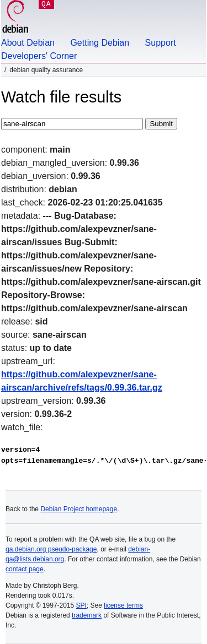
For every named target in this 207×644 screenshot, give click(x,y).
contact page (25, 569)
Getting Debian (100, 43)
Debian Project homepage (79, 509)
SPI (81, 605)
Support (161, 43)
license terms (123, 605)
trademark (87, 615)
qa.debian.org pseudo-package (51, 549)
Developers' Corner (39, 56)
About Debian (28, 43)
